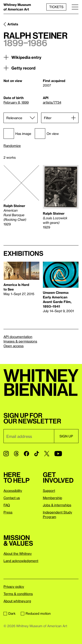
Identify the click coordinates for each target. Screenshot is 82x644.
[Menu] (75, 7)
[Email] (29, 436)
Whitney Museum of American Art (17, 7)
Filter (48, 118)
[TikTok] (37, 454)
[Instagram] (6, 454)
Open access (14, 346)
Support (49, 491)
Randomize (12, 146)
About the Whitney (18, 553)
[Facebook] (26, 454)
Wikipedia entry (22, 57)
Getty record (19, 68)
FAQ (7, 505)
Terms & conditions (18, 594)
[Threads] (16, 454)
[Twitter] (47, 454)
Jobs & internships (57, 505)
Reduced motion (36, 613)
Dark (10, 613)
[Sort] (21, 118)
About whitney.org (17, 601)
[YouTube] (58, 454)
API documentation (18, 337)
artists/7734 (52, 102)
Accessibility (13, 491)
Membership (52, 498)
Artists (13, 24)
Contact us (12, 498)
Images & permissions (20, 341)
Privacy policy (14, 587)
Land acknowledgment (21, 561)
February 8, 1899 (16, 102)
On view (47, 134)
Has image (17, 134)
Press (8, 512)
